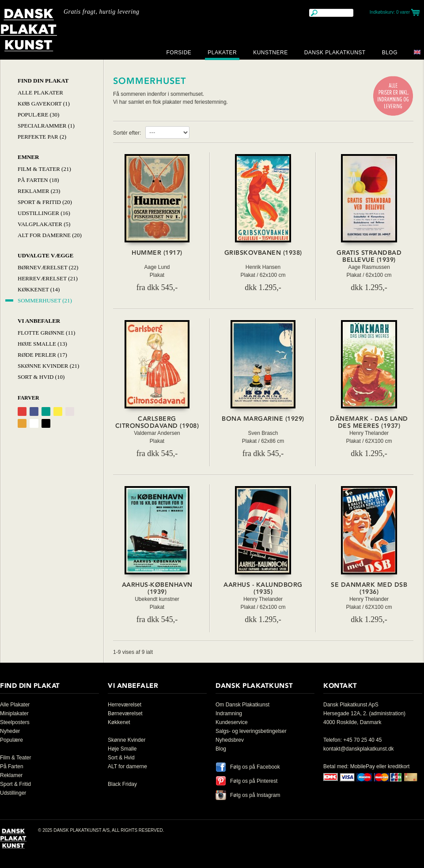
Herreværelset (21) (48, 278)
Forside (179, 53)
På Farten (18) (38, 180)
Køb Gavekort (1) (44, 104)
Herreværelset (125, 705)
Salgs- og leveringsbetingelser (251, 731)
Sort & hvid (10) (41, 377)
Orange (22, 423)
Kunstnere (271, 53)
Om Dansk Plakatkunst (242, 705)
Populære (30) (38, 115)
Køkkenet (119, 722)
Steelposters (15, 722)
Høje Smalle (122, 749)
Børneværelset (125, 713)
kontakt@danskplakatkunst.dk (359, 749)
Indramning (229, 713)
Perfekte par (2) (42, 137)
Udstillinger (13, 793)
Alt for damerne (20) (50, 235)
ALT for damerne (127, 766)
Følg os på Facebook (255, 767)
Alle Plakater (40, 92)
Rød (22, 411)
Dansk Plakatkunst (335, 53)
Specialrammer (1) (46, 126)
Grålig (70, 411)
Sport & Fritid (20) (45, 202)
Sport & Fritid (15, 784)
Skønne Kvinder (127, 740)
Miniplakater (14, 713)
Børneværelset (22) (48, 267)
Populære (11, 740)
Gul (58, 411)
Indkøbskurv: (390, 12)
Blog (390, 53)
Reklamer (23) (39, 191)
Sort (46, 423)
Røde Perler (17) (42, 355)
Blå (34, 411)
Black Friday (122, 784)
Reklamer (11, 775)
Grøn (46, 411)
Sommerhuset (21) (45, 300)
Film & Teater (15, 758)
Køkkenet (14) (39, 289)
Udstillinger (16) (44, 213)
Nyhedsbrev (230, 740)
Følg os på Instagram (255, 795)
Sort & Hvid (121, 758)
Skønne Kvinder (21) (48, 366)
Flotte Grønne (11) (46, 333)
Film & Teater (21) (44, 169)
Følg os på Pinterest (254, 781)
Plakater (222, 53)
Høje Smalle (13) (42, 344)
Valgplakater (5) (44, 224)
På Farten (12, 766)
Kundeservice (232, 722)
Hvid (34, 423)
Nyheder (10, 731)
